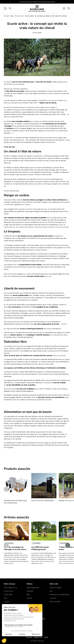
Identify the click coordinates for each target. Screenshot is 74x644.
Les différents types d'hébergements (40, 548)
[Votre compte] (64, 8)
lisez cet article (59, 355)
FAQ (5, 598)
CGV (51, 591)
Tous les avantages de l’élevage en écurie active (15, 548)
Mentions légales (56, 588)
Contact (7, 602)
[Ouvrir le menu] (5, 8)
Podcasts (30, 591)
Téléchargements (33, 588)
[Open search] (10, 8)
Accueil (6, 16)
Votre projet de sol (11, 588)
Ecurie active (19, 16)
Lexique (29, 598)
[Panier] (69, 8)
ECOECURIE (8, 595)
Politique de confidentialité (59, 595)
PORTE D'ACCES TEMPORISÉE (42, 501)
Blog (12, 16)
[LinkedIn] (44, 619)
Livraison (53, 598)
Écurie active (9, 591)
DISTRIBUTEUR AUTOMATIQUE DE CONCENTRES (15, 502)
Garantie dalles (55, 602)
